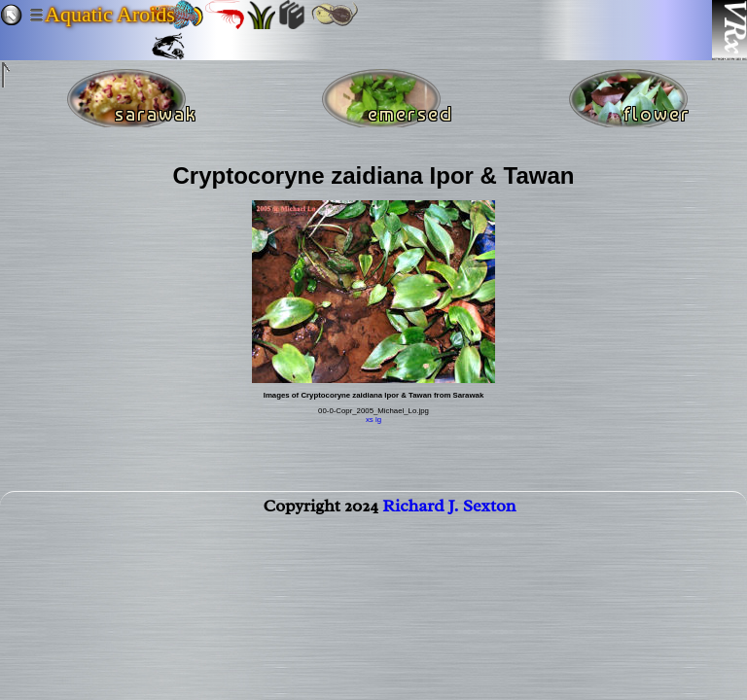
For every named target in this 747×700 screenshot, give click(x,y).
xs (370, 420)
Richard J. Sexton (449, 509)
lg (378, 420)
